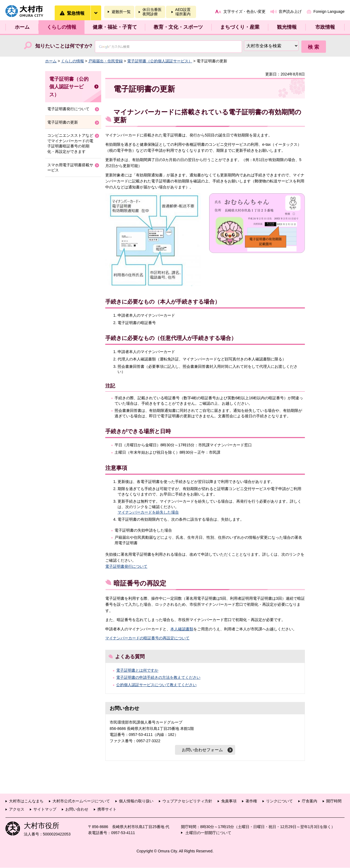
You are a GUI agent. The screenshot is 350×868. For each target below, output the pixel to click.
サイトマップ (45, 809)
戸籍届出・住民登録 (106, 61)
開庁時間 (334, 801)
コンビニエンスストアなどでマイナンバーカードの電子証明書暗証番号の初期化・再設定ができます (70, 143)
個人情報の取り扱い (136, 801)
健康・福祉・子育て (115, 27)
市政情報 (325, 27)
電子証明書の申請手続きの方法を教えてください (158, 677)
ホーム (22, 27)
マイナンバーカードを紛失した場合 (148, 512)
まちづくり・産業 (240, 27)
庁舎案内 (310, 801)
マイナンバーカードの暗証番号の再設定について (147, 638)
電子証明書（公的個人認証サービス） (160, 61)
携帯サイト (107, 809)
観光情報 (287, 27)
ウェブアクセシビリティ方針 (187, 801)
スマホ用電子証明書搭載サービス (70, 168)
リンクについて (279, 801)
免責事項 (229, 801)
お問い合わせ (77, 809)
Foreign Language (329, 11)
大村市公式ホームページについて (81, 801)
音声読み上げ (290, 11)
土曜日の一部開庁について (208, 833)
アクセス (17, 809)
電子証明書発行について (126, 566)
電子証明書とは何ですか (137, 670)
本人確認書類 (182, 629)
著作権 (251, 801)
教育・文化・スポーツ (178, 27)
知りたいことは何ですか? (64, 46)
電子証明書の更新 (63, 122)
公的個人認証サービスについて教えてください (156, 685)
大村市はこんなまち (26, 801)
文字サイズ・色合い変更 (244, 11)
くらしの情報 (62, 27)
